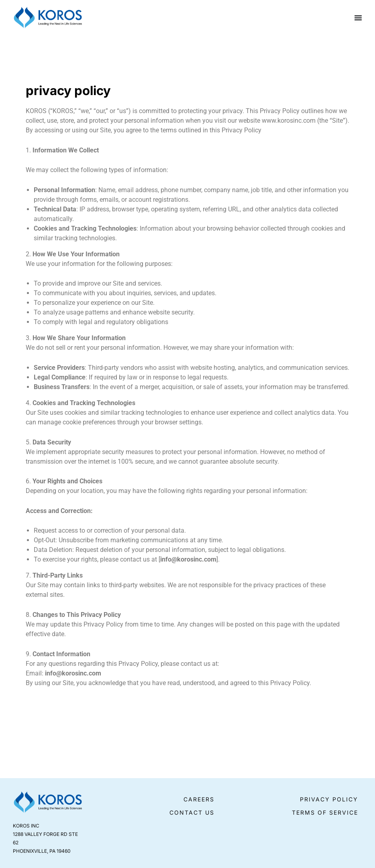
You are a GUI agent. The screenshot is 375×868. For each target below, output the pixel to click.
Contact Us (192, 812)
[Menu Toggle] (358, 18)
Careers (199, 799)
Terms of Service (325, 812)
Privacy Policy (329, 799)
